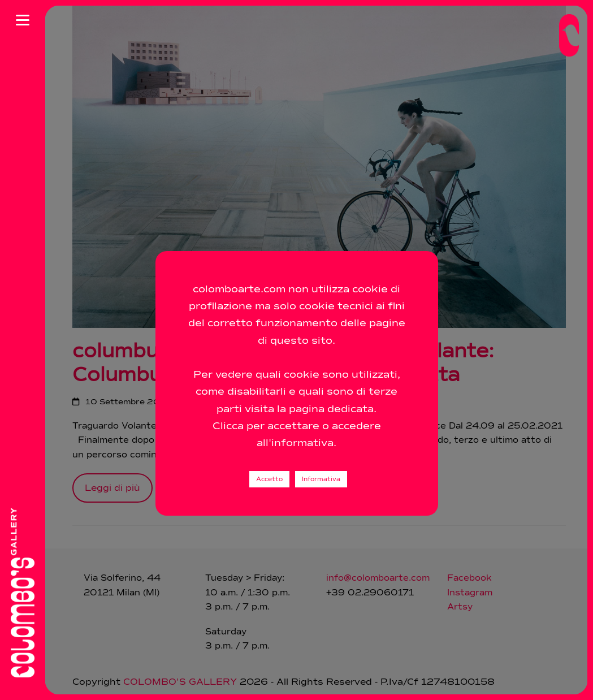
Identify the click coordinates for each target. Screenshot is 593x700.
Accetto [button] (269, 479)
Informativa (321, 479)
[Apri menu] (23, 20)
